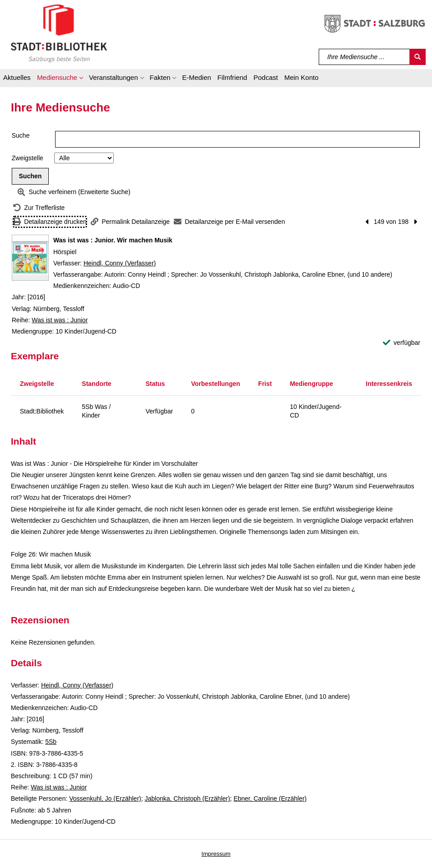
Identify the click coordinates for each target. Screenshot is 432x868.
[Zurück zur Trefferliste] (39, 208)
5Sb (51, 742)
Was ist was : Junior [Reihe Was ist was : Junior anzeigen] (60, 320)
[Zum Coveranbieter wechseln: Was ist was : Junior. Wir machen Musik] (30, 258)
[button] (60, 79)
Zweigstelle (28, 158)
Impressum (216, 854)
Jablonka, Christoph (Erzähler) (188, 798)
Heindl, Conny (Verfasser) (120, 263)
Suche (21, 135)
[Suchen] (418, 57)
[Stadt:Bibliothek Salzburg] (59, 33)
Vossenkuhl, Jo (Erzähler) (105, 798)
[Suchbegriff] (365, 57)
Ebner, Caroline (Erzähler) (270, 798)
